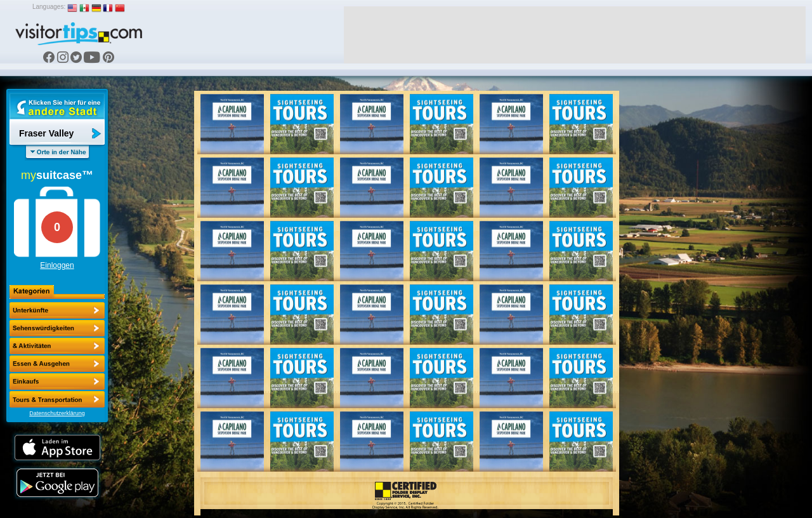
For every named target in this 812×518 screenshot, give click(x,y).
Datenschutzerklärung (57, 413)
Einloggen (57, 265)
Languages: (49, 7)
